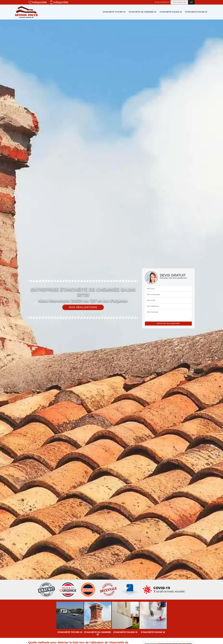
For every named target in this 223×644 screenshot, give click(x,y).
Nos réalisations (83, 307)
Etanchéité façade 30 (171, 12)
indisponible (38, 2)
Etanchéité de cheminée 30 (142, 12)
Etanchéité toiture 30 (114, 12)
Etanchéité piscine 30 (196, 12)
